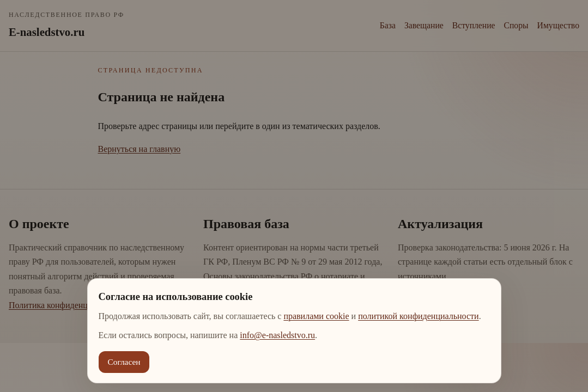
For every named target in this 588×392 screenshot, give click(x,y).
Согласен (124, 362)
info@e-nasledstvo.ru (277, 335)
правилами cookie (316, 316)
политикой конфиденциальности (419, 316)
